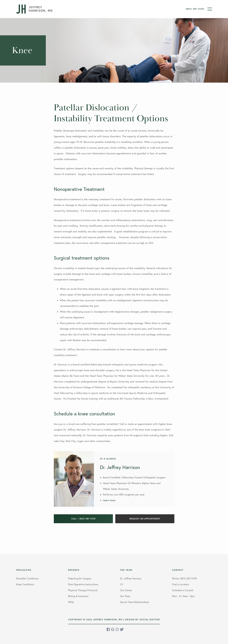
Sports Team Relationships (135, 602)
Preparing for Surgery (80, 578)
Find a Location (181, 584)
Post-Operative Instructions (83, 584)
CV (122, 584)
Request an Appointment (145, 519)
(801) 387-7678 (195, 9)
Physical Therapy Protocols (83, 590)
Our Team (125, 596)
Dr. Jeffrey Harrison (131, 578)
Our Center (126, 590)
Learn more (109, 500)
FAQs (71, 602)
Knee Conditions (25, 584)
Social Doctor (150, 620)
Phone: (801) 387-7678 (184, 578)
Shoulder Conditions (27, 578)
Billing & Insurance (78, 596)
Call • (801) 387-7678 (83, 519)
